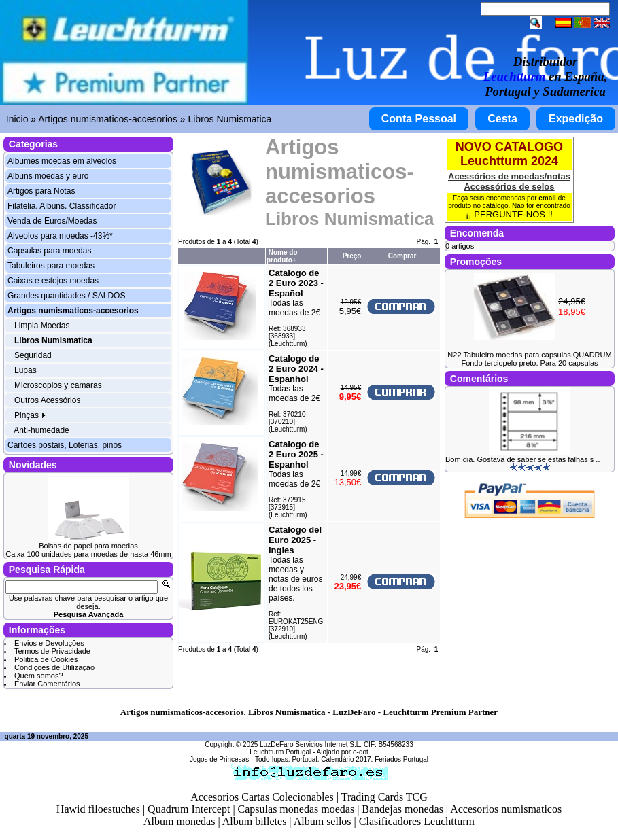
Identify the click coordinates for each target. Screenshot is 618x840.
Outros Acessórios (47, 400)
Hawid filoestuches (98, 809)
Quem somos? (39, 676)
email (547, 198)
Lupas (25, 370)
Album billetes (255, 821)
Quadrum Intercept (189, 809)
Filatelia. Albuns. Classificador (62, 206)
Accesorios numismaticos (506, 809)
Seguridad (33, 355)
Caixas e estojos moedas (53, 281)
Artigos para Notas (41, 191)
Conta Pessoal (419, 119)
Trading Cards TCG (384, 797)
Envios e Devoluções (49, 643)
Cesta (502, 119)
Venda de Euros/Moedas (52, 221)
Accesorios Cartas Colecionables (262, 797)
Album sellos (323, 821)
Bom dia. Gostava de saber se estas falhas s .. (522, 459)
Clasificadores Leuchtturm (417, 821)
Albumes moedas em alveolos (62, 161)
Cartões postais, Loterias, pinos (65, 445)
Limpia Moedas (42, 326)
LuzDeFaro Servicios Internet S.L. (311, 745)
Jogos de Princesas (219, 759)
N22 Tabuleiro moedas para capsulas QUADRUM (529, 355)
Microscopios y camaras (58, 385)
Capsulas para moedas (49, 251)
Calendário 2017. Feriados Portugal (375, 759)
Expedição (576, 119)
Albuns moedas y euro (48, 176)
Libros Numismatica (229, 119)
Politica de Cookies (46, 659)
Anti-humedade (41, 430)
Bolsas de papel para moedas (88, 546)
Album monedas (179, 821)
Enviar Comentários (47, 684)
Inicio (17, 119)
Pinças (30, 415)
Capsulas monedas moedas (296, 809)
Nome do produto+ (282, 256)
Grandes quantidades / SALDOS (66, 296)
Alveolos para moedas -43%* (60, 236)
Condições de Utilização (54, 667)
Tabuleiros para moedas (51, 266)
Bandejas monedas (402, 809)
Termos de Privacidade (52, 651)
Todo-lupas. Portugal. (287, 759)
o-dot (361, 752)
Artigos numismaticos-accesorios (108, 119)
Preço (352, 256)
